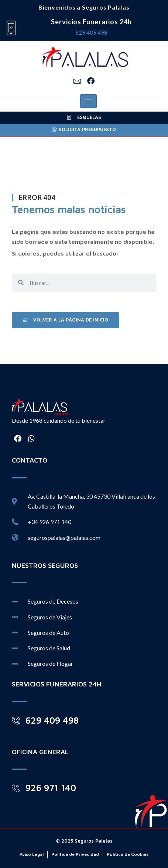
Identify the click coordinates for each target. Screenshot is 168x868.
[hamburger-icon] (88, 101)
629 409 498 (91, 32)
